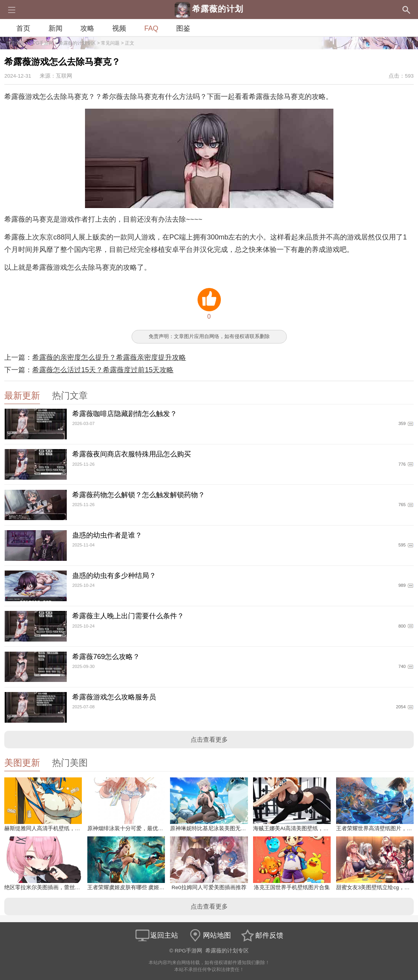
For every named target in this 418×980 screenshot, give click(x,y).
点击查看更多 (209, 740)
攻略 (87, 28)
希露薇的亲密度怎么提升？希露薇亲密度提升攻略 (109, 357)
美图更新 (22, 763)
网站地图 (209, 935)
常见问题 (110, 43)
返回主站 (156, 935)
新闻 (56, 28)
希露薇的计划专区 (77, 43)
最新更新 (22, 396)
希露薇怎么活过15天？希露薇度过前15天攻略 (103, 370)
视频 (119, 28)
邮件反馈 (262, 935)
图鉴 (183, 28)
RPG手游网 (41, 43)
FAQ (151, 28)
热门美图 (70, 763)
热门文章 (70, 396)
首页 (23, 28)
